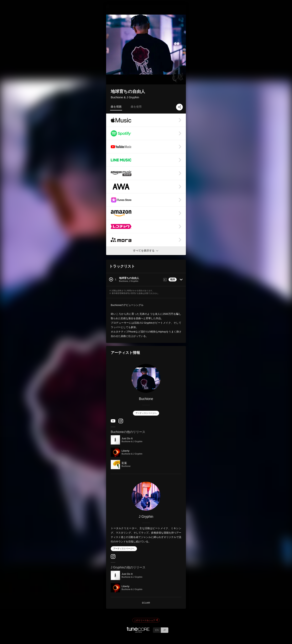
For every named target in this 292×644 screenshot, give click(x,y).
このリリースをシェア (146, 620)
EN (157, 630)
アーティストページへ (146, 413)
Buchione (146, 399)
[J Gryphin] (146, 496)
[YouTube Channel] (113, 422)
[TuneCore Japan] (138, 632)
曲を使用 (136, 107)
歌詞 (173, 279)
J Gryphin (146, 517)
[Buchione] (146, 378)
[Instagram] (121, 422)
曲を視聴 (116, 107)
